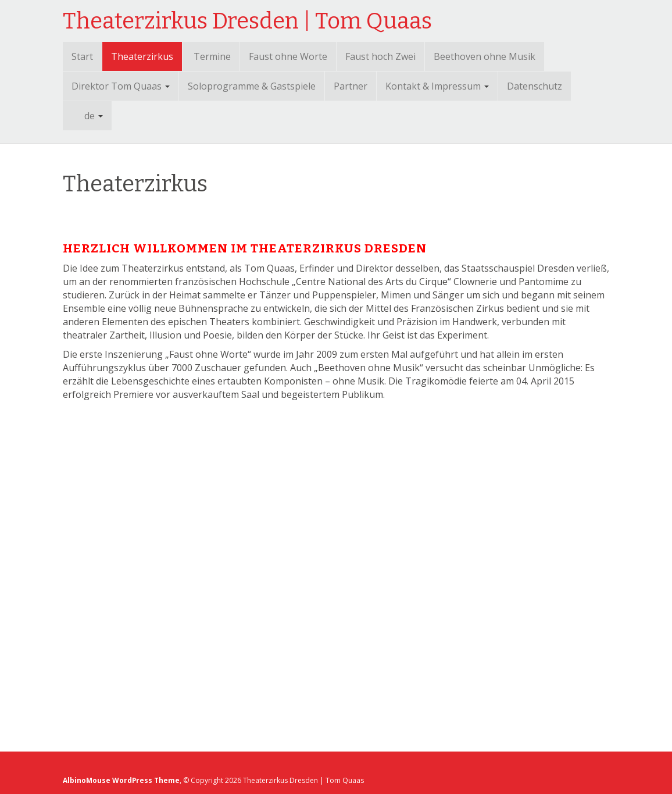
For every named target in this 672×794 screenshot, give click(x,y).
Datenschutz (535, 86)
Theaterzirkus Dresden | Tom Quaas (247, 21)
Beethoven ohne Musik (485, 56)
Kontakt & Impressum (437, 86)
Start (82, 56)
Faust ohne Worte (288, 56)
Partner (351, 86)
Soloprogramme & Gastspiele (252, 86)
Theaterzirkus (142, 56)
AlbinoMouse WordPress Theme (121, 780)
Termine (212, 56)
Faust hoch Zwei (380, 56)
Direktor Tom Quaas (121, 86)
